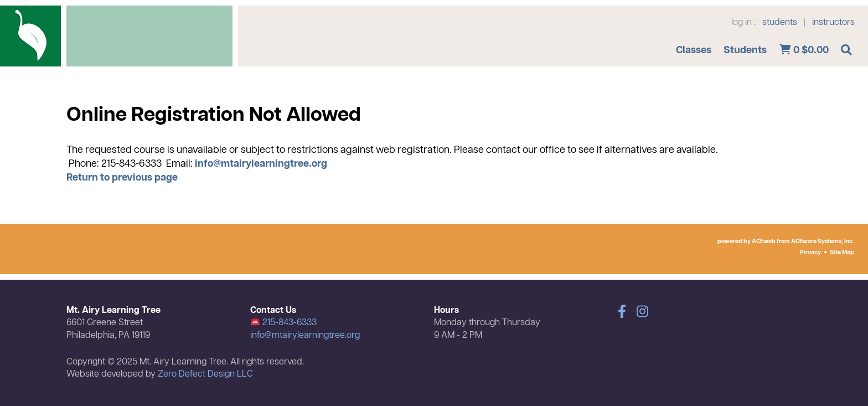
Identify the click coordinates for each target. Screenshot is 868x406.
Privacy (810, 253)
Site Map (842, 253)
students (780, 23)
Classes (694, 50)
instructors (833, 23)
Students (745, 50)
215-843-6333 (284, 323)
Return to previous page (122, 178)
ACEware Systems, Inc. (823, 241)
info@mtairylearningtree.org (261, 164)
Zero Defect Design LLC (205, 374)
